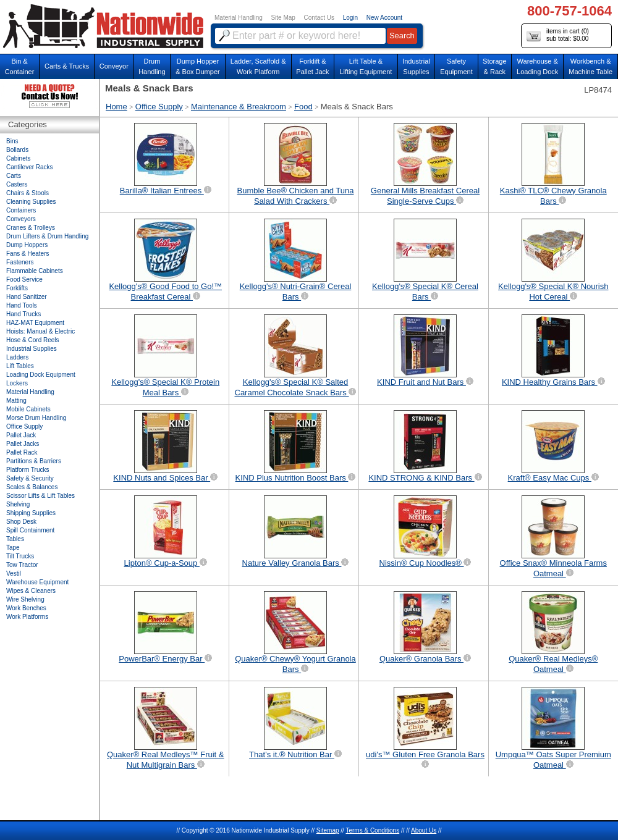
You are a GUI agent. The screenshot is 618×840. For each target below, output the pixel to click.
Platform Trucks (28, 470)
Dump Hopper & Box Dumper (198, 66)
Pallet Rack (22, 452)
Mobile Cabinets (28, 409)
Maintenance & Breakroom (239, 107)
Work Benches (26, 608)
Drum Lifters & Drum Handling (47, 236)
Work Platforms (27, 617)
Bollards (17, 150)
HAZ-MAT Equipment (35, 323)
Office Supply (159, 107)
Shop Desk (21, 522)
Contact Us (319, 18)
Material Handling (239, 18)
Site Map (283, 18)
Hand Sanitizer (27, 297)
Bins (12, 141)
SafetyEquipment (456, 66)
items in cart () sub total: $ (558, 36)
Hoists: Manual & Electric (40, 331)
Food (303, 107)
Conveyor (114, 66)
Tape (13, 548)
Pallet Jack (21, 435)
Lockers (17, 383)
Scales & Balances (32, 487)
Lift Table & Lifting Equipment (366, 66)
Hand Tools (22, 305)
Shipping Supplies (31, 513)
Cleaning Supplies (31, 202)
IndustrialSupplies (416, 66)
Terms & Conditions (372, 830)
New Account (384, 18)
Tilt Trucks (20, 556)
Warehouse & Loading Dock (537, 66)
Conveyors (21, 219)
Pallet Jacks (23, 444)
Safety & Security (30, 478)
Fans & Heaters (28, 254)
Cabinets (18, 158)
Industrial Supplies (32, 349)
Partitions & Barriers (34, 461)
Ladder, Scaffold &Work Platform (258, 66)
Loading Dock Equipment (41, 375)
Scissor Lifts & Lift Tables (40, 496)
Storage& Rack (495, 66)
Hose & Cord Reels (33, 340)
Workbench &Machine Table (590, 66)
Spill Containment (30, 530)
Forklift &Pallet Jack (312, 66)
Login (350, 18)
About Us (424, 830)
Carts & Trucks (67, 66)
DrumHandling (152, 66)
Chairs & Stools (28, 193)
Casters (17, 184)
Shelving (18, 504)
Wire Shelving (25, 599)
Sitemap (328, 830)
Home (116, 107)
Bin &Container (20, 66)
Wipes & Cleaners (31, 591)
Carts (14, 176)
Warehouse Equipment (37, 582)
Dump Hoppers (27, 245)
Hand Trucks (23, 314)
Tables (15, 539)
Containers (21, 210)
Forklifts (17, 288)
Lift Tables (20, 366)
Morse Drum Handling (36, 418)
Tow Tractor (22, 565)
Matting (16, 401)
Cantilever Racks (30, 167)
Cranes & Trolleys (31, 228)
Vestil (14, 573)
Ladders (17, 357)
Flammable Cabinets (35, 271)
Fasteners (20, 262)
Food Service (24, 279)
